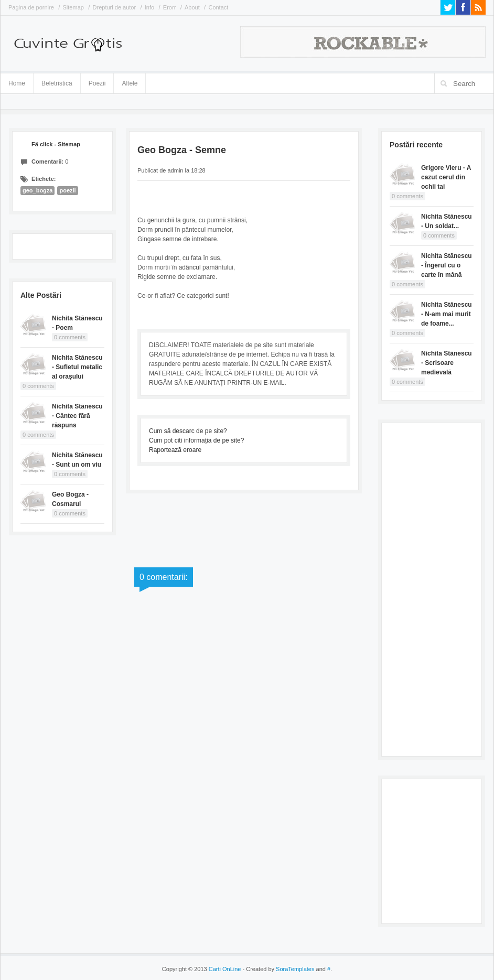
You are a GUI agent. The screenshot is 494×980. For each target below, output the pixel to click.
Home (17, 83)
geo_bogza (37, 190)
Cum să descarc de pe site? (188, 431)
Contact (218, 7)
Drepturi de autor (115, 7)
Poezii (97, 83)
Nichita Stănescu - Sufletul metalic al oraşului (77, 367)
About (192, 7)
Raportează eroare (175, 450)
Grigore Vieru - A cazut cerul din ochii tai (446, 177)
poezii (67, 190)
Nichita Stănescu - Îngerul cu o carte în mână (447, 265)
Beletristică (57, 82)
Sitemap (73, 7)
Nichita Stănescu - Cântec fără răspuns (77, 416)
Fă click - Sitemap (56, 144)
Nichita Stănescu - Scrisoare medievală (447, 363)
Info (149, 7)
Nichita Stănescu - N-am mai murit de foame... (447, 314)
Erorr (169, 7)
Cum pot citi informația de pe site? (196, 440)
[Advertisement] (432, 588)
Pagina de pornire (31, 7)
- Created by (277, 969)
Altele (130, 83)
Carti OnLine (225, 969)
